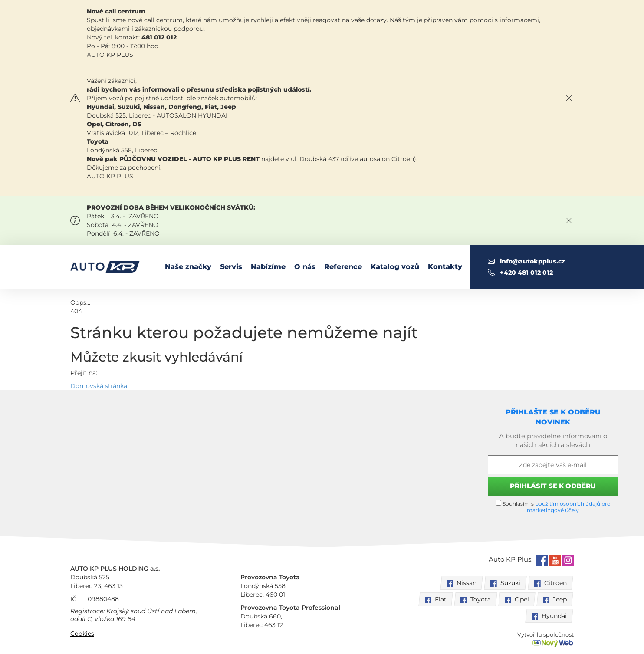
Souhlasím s (553, 507)
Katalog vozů (395, 267)
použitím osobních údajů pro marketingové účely (569, 507)
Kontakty (445, 267)
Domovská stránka (99, 386)
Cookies (82, 634)
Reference (343, 267)
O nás (305, 267)
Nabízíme (268, 267)
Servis (231, 267)
